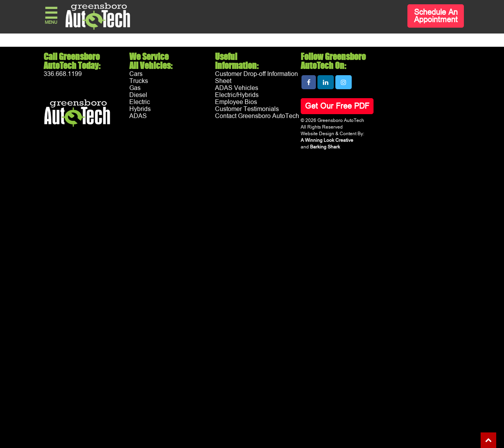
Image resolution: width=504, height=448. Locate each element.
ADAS (138, 116)
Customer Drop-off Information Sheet (256, 78)
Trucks (139, 81)
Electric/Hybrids (237, 95)
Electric (140, 102)
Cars (136, 74)
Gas (135, 88)
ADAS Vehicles (237, 88)
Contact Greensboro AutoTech (257, 116)
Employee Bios (236, 102)
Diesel (138, 95)
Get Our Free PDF (337, 106)
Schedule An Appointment (436, 16)
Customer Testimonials (247, 109)
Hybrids (140, 109)
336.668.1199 (63, 74)
